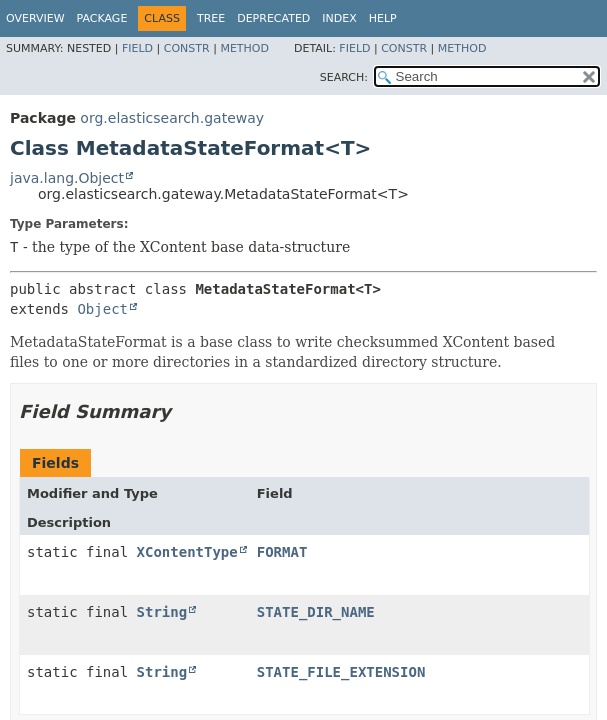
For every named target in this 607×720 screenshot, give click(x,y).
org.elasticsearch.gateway (172, 118)
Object (102, 309)
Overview (35, 18)
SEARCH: (344, 77)
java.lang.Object (67, 178)
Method (244, 48)
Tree (211, 18)
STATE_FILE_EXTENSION (341, 672)
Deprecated (273, 18)
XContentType (187, 552)
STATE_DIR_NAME (316, 612)
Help (383, 18)
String (162, 612)
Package (102, 18)
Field (137, 48)
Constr (187, 48)
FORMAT (282, 552)
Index (339, 18)
